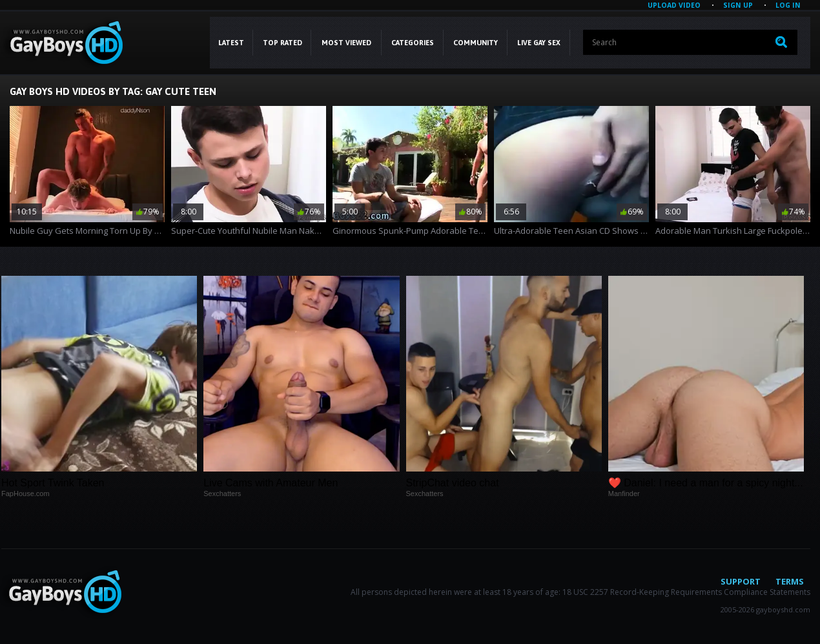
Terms (790, 581)
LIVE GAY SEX (539, 43)
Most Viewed (346, 43)
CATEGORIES (413, 43)
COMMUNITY (476, 43)
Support (741, 581)
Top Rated (282, 43)
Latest (231, 43)
